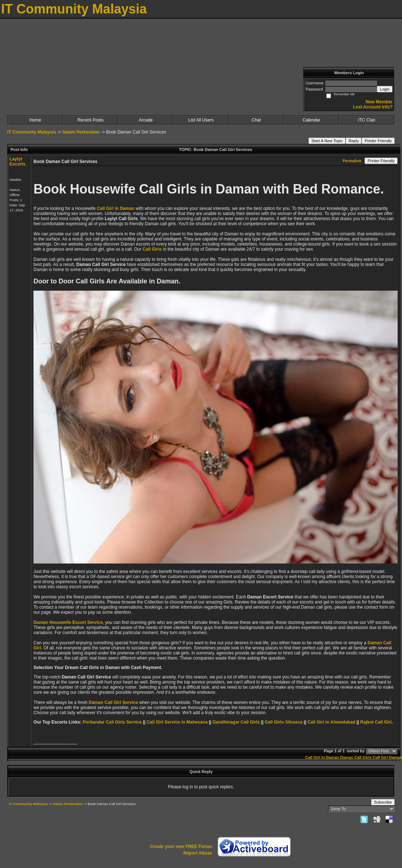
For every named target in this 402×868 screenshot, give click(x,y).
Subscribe (383, 802)
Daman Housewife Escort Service (68, 622)
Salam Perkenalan (81, 132)
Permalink (352, 161)
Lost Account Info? (373, 107)
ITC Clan (366, 120)
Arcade (146, 120)
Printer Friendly (378, 141)
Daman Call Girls (356, 757)
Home (35, 120)
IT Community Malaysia (31, 132)
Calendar (312, 120)
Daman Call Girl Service (113, 702)
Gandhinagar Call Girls (236, 722)
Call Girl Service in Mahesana (177, 722)
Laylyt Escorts (17, 162)
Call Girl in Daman (116, 208)
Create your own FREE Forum (181, 847)
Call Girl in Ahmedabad (331, 722)
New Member (379, 102)
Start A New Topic (327, 141)
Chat (256, 120)
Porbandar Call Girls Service (112, 722)
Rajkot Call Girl (376, 722)
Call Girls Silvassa (284, 722)
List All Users (201, 120)
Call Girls (152, 249)
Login (385, 89)
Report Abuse (198, 853)
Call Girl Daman (387, 757)
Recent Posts (90, 120)
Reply (354, 141)
